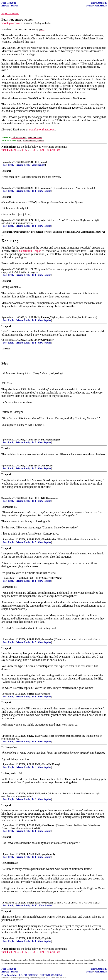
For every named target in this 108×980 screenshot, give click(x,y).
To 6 (34, 799)
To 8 (34, 767)
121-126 (45, 150)
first (4, 150)
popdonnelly (49, 854)
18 (3, 854)
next (53, 150)
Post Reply (8, 165)
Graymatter (47, 340)
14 (3, 736)
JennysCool (47, 466)
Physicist (47, 938)
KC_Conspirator (50, 498)
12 (3, 639)
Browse (5, 6)
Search (14, 6)
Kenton (46, 694)
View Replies (38, 165)
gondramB (47, 188)
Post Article (100, 6)
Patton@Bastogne (50, 440)
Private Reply (23, 165)
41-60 (25, 150)
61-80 (33, 150)
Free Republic (9, 3)
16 (3, 794)
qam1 (44, 162)
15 (3, 764)
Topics (89, 6)
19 (3, 903)
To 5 (34, 542)
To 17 (35, 906)
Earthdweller (49, 539)
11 (3, 578)
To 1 (34, 191)
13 (3, 694)
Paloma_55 (47, 317)
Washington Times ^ (12, 23)
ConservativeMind (52, 578)
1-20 (9, 150)
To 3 (34, 443)
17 (3, 825)
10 (3, 539)
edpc (44, 220)
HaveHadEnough (51, 764)
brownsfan (48, 639)
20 (3, 938)
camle (45, 736)
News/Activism (99, 3)
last (58, 150)
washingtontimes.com (41, 129)
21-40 (17, 150)
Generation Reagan (30, 251)
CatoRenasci (49, 825)
